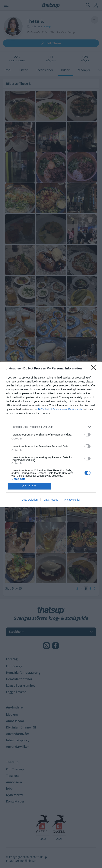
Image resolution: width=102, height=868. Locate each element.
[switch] (88, 435)
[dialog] (51, 434)
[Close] (95, 369)
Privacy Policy (72, 500)
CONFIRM (29, 486)
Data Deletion (30, 500)
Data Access (51, 500)
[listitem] (51, 427)
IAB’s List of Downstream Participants (60, 409)
